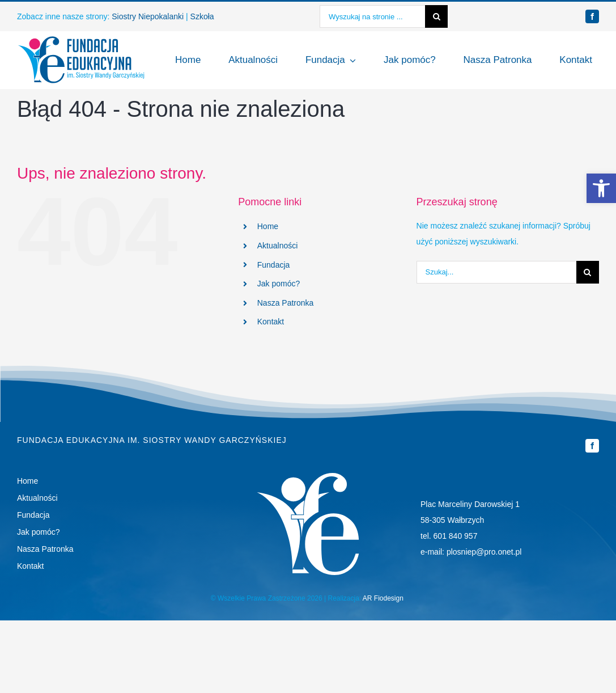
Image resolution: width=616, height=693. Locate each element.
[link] (601, 188)
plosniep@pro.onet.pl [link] (484, 552)
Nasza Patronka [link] (286, 303)
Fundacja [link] (274, 265)
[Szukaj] (436, 16)
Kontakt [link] (271, 322)
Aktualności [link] (278, 246)
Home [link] (268, 226)
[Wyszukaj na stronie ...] (372, 16)
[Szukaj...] (496, 272)
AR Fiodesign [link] (383, 598)
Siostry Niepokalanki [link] (148, 16)
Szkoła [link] (202, 16)
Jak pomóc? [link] (279, 284)
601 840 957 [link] (456, 536)
